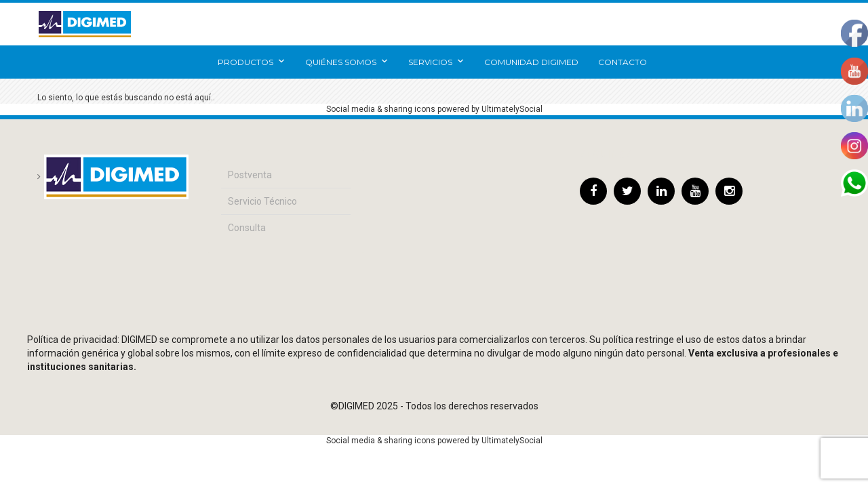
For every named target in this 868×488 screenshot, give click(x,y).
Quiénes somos (347, 62)
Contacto (623, 62)
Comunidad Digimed (531, 62)
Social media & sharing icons (382, 109)
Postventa (250, 175)
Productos (252, 62)
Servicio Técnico (262, 201)
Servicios (436, 62)
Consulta (247, 228)
